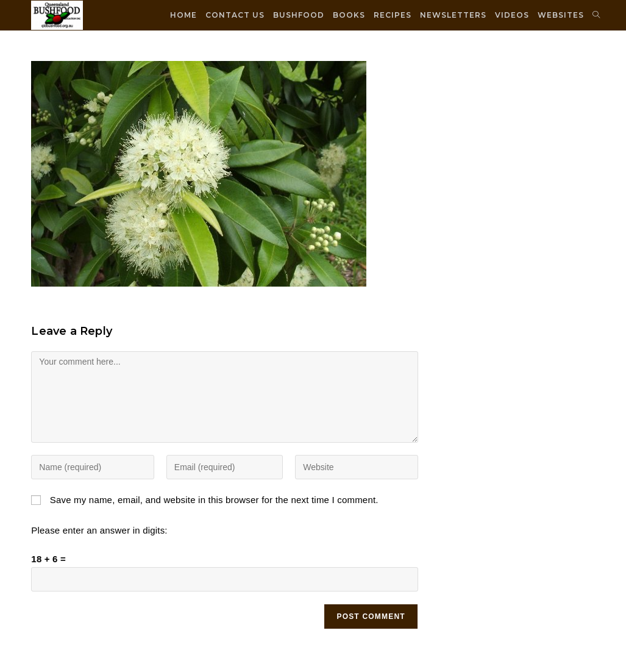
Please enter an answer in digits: (99, 530)
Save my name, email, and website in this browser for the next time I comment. (214, 500)
